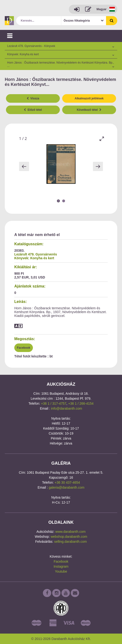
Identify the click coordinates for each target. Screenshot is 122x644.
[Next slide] (98, 166)
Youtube (61, 571)
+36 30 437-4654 (67, 482)
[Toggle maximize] (102, 139)
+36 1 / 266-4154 (81, 403)
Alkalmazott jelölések (89, 98)
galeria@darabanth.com (67, 487)
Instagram (61, 566)
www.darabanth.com (70, 532)
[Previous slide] (24, 166)
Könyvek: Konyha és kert (34, 258)
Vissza (33, 98)
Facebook (24, 348)
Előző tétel (33, 110)
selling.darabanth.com (70, 542)
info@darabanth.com (66, 408)
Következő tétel (89, 110)
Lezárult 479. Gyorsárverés (36, 254)
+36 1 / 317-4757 (54, 403)
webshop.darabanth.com (69, 537)
